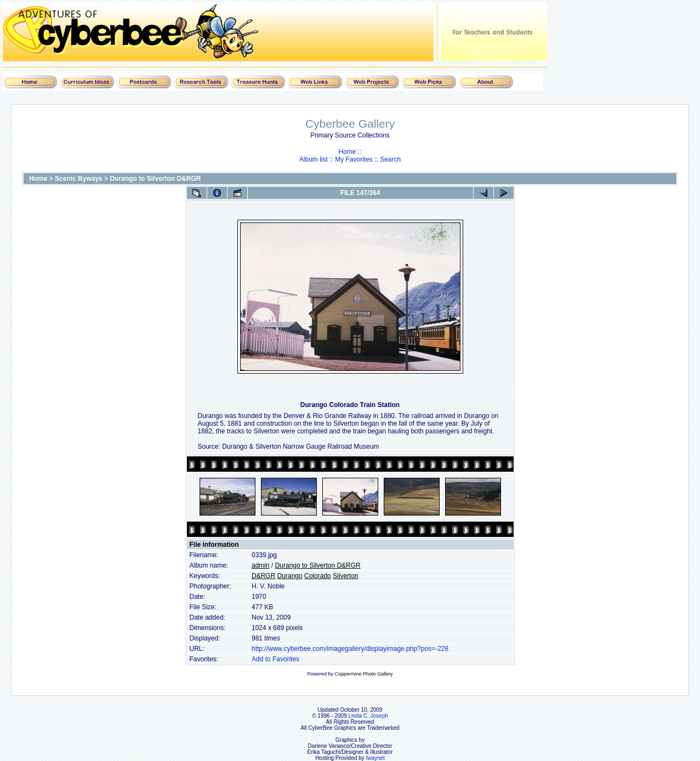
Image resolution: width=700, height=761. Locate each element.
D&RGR (263, 576)
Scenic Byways (79, 179)
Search (390, 159)
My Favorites (354, 159)
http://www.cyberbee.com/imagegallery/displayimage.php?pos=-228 (350, 649)
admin (261, 565)
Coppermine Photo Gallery (363, 674)
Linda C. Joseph (368, 716)
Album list (314, 159)
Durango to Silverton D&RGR (155, 179)
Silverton (346, 576)
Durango (290, 576)
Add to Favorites (275, 659)
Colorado (318, 576)
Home (347, 152)
